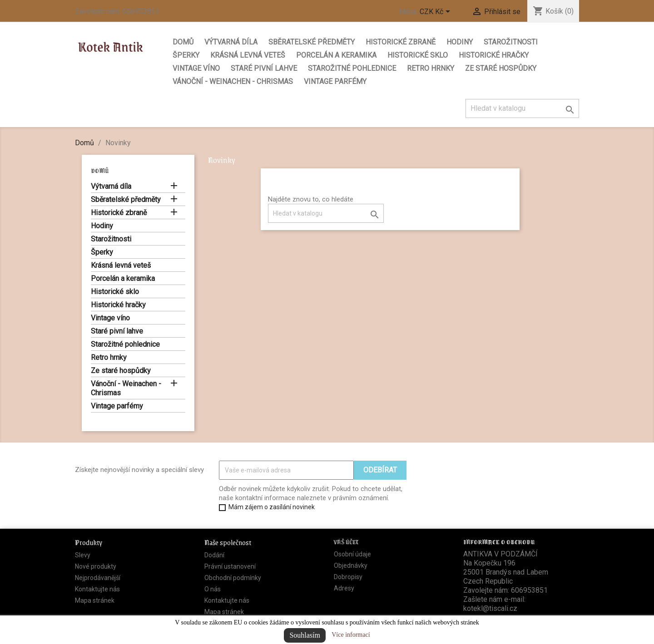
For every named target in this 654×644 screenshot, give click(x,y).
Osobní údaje (352, 554)
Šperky (186, 55)
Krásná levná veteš (248, 55)
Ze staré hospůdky (501, 68)
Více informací (351, 635)
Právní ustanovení (230, 566)
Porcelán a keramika (336, 55)
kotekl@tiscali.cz (490, 608)
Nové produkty (96, 566)
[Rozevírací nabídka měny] (436, 12)
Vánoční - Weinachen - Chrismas (233, 81)
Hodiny (460, 42)
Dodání (214, 555)
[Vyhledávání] (522, 108)
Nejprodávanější (98, 578)
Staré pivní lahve (264, 68)
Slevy (83, 555)
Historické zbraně (401, 42)
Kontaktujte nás (97, 589)
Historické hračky (494, 55)
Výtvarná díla (231, 42)
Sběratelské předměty (312, 42)
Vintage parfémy (335, 81)
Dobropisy (348, 577)
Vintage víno (196, 68)
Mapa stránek (95, 600)
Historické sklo (418, 55)
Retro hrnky (431, 68)
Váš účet (346, 541)
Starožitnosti (511, 42)
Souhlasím (305, 635)
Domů (183, 42)
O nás (213, 589)
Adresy (344, 588)
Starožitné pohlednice (352, 68)
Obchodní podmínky (233, 578)
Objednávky (351, 565)
